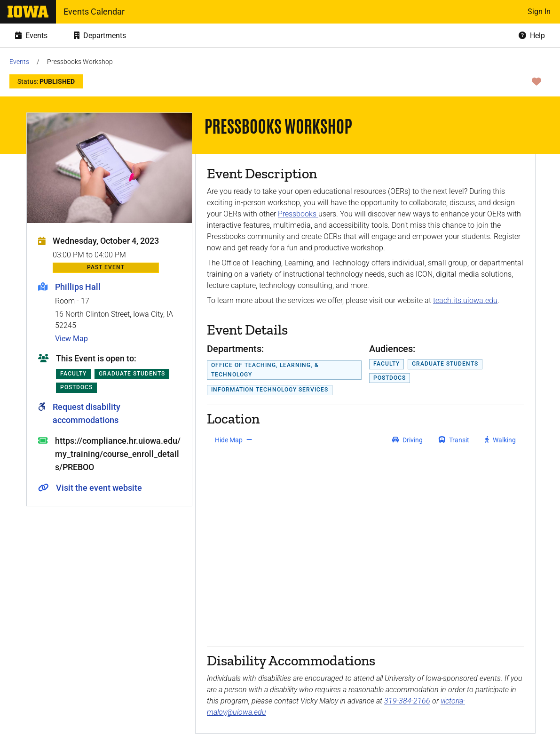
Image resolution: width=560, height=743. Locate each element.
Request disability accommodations (87, 413)
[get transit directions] (454, 440)
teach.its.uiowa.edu (465, 300)
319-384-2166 (407, 701)
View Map (71, 339)
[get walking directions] (501, 440)
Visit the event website (99, 488)
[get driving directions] (407, 440)
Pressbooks (298, 214)
